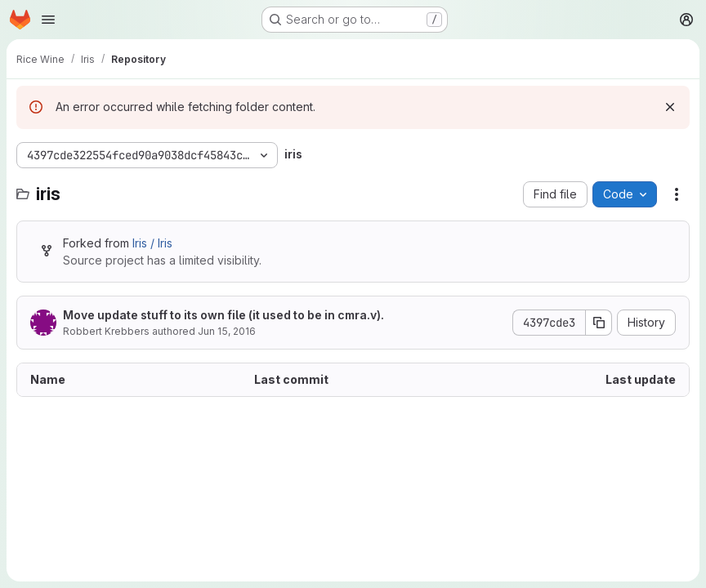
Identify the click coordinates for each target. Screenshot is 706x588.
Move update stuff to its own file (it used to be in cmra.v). (223, 315)
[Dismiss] (670, 107)
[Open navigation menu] (48, 20)
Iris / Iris (152, 243)
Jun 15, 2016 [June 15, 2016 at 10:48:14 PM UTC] (227, 331)
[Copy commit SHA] (599, 323)
